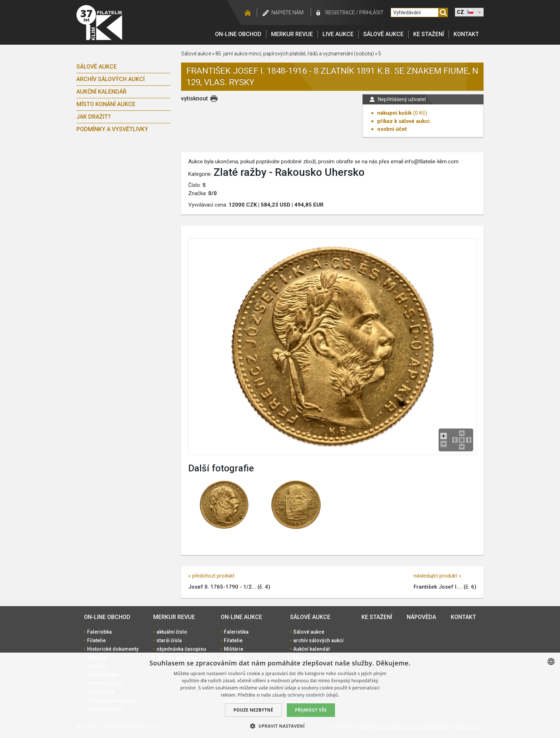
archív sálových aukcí (111, 79)
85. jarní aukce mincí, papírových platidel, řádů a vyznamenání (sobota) (295, 54)
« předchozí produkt (211, 576)
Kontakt (466, 34)
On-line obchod (238, 34)
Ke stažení (429, 34)
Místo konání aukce (106, 104)
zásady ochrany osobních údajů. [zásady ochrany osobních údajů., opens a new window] (306, 695)
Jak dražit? (94, 117)
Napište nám (287, 13)
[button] (280, 726)
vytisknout (194, 98)
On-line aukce (241, 617)
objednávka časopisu (181, 649)
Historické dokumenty (113, 649)
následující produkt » (437, 576)
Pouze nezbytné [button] (253, 710)
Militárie (234, 649)
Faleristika (99, 632)
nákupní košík (394, 113)
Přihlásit (371, 13)
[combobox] (551, 662)
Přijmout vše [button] (311, 710)
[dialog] (280, 695)
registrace (340, 13)
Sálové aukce (383, 34)
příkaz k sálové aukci (403, 121)
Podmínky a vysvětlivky (112, 129)
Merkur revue (292, 34)
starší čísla (169, 640)
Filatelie (96, 640)
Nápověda (421, 617)
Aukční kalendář (101, 92)
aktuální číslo (172, 632)
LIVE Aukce (338, 34)
